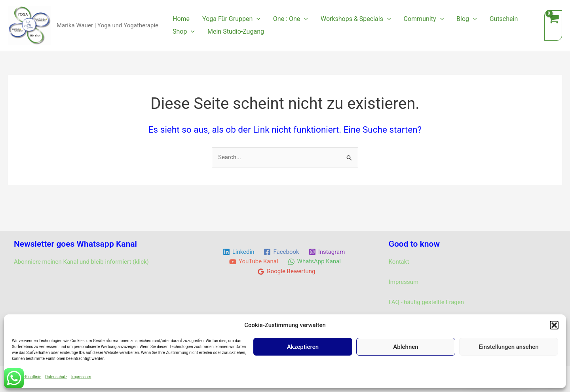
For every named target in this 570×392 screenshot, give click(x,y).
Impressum (81, 377)
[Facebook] (281, 252)
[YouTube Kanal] (254, 262)
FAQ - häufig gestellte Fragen (426, 302)
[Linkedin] (239, 252)
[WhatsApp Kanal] (314, 262)
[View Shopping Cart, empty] (553, 26)
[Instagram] (327, 252)
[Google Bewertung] (286, 272)
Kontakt (399, 262)
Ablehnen (406, 347)
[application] (256, 19)
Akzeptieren (303, 347)
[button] (554, 325)
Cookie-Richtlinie (27, 377)
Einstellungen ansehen (508, 347)
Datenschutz (56, 377)
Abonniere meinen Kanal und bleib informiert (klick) (81, 262)
